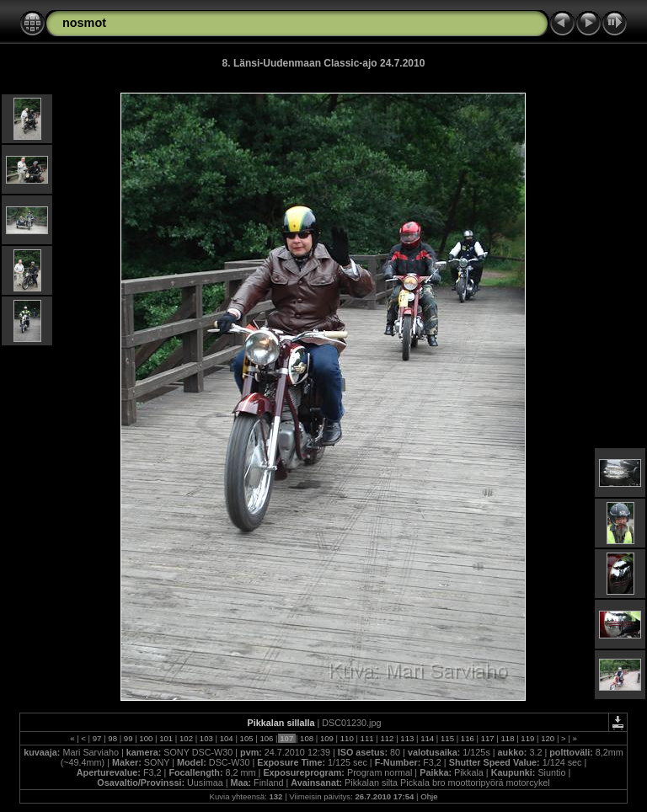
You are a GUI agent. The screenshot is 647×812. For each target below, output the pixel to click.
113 (407, 738)
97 (97, 738)
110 (347, 738)
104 (226, 738)
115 (447, 738)
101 (166, 738)
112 (387, 738)
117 (487, 738)
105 (246, 738)
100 (146, 738)
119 (528, 738)
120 (548, 738)
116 (467, 738)
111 (367, 738)
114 (427, 738)
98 (113, 738)
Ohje (429, 796)
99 (128, 738)
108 (306, 738)
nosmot (84, 23)
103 (206, 738)
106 (267, 738)
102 (186, 738)
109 (326, 738)
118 (508, 738)
